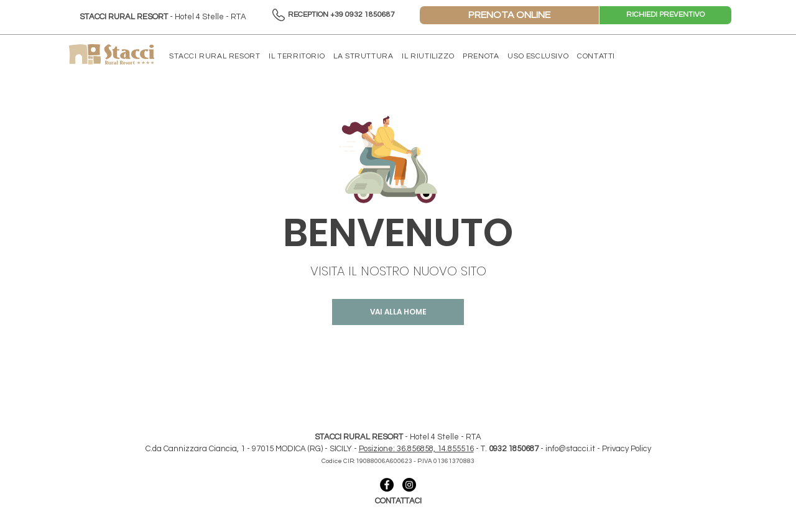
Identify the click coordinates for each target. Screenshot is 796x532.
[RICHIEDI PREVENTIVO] (665, 15)
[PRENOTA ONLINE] (509, 15)
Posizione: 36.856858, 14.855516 (416, 449)
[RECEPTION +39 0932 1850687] (341, 15)
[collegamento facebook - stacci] (387, 485)
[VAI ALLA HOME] (398, 312)
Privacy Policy (627, 449)
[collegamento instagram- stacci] (409, 485)
